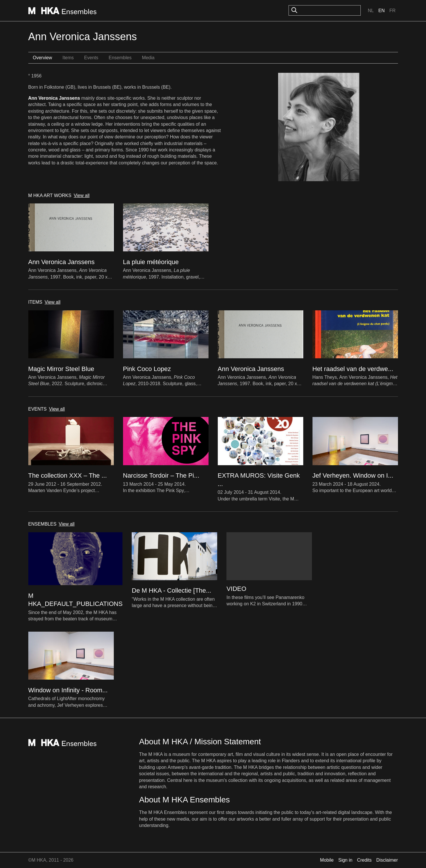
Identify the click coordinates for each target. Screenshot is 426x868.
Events (91, 58)
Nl (371, 11)
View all (82, 195)
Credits (364, 860)
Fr (392, 11)
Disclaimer (387, 860)
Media (148, 58)
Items (68, 58)
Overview (43, 58)
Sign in (345, 860)
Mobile (327, 860)
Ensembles (120, 58)
